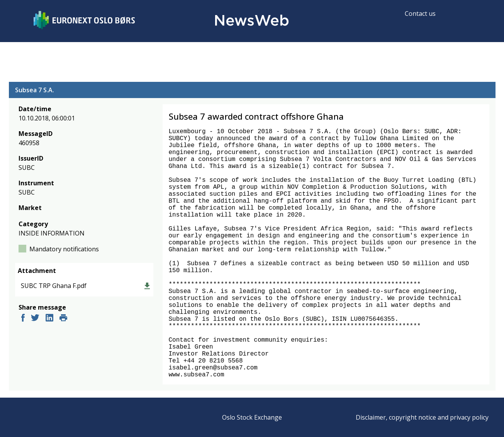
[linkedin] (49, 319)
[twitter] (35, 319)
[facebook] (23, 319)
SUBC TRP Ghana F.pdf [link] (54, 286)
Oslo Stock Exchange (252, 417)
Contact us (420, 14)
